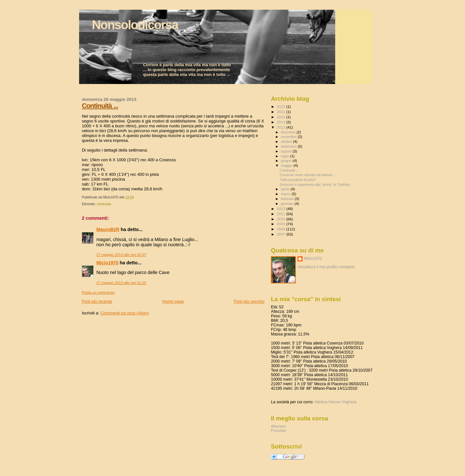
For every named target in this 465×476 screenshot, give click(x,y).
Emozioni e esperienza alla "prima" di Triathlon (315, 185)
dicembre (289, 132)
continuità (104, 204)
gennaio (288, 204)
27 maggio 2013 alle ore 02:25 (121, 283)
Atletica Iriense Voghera (335, 402)
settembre (289, 146)
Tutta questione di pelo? (298, 180)
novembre (289, 137)
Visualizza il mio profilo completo (326, 267)
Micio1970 (107, 263)
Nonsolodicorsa (135, 25)
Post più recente (97, 301)
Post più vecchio (249, 301)
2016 (281, 117)
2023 (281, 106)
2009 (281, 224)
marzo (286, 194)
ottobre (287, 142)
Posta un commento (98, 292)
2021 (281, 112)
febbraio (288, 199)
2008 (281, 229)
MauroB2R (108, 229)
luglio (286, 156)
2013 (281, 127)
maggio (287, 165)
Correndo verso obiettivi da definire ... (308, 175)
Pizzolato (279, 430)
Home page (173, 301)
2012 (281, 209)
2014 (281, 122)
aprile (286, 189)
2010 (281, 219)
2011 (281, 214)
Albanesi (278, 426)
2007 (281, 234)
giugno (287, 161)
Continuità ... (100, 106)
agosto (287, 151)
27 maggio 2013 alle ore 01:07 (121, 255)
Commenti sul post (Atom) (125, 313)
